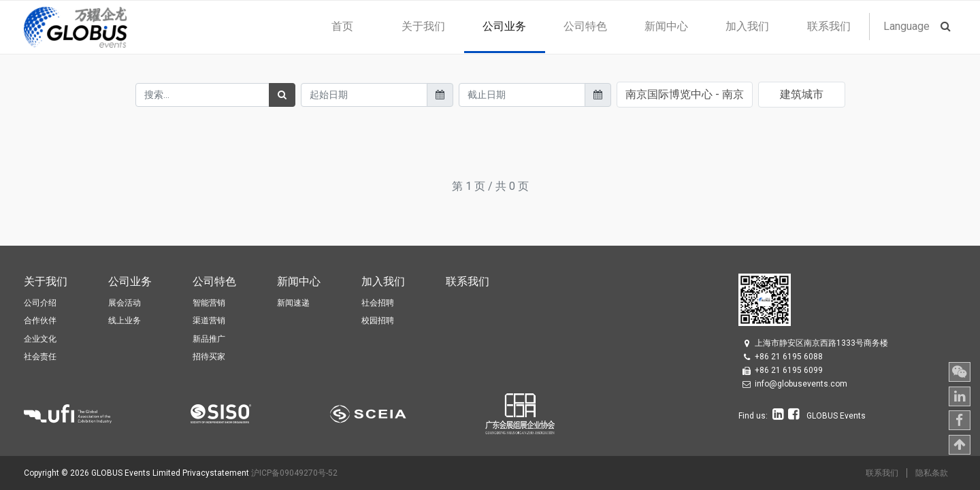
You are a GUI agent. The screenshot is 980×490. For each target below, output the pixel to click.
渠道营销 (209, 321)
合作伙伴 (40, 321)
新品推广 (209, 339)
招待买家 (209, 357)
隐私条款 (932, 473)
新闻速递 (293, 303)
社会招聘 (378, 303)
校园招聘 (378, 321)
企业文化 (40, 339)
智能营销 (209, 303)
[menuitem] (342, 27)
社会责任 (40, 357)
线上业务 (125, 321)
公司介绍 (40, 303)
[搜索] (282, 95)
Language (906, 26)
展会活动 (125, 303)
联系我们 (882, 473)
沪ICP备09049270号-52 (294, 473)
